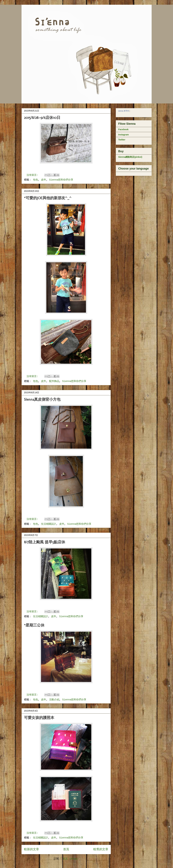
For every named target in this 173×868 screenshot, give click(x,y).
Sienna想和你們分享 (61, 180)
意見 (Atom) (71, 859)
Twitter (122, 140)
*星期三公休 (34, 625)
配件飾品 (54, 381)
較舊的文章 (101, 849)
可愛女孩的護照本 (39, 718)
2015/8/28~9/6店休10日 (42, 118)
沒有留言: (33, 175)
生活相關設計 (49, 524)
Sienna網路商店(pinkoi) (130, 157)
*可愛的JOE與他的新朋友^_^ (48, 198)
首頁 (66, 849)
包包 (36, 180)
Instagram (124, 135)
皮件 (44, 180)
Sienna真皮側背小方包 (42, 399)
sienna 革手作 (124, 111)
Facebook (123, 129)
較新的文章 (32, 849)
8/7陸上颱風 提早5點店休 (45, 542)
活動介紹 (54, 700)
